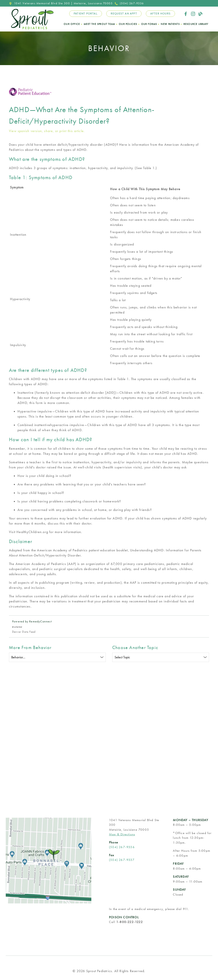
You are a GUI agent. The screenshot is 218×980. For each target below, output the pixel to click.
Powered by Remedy (32, 621)
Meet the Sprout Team (99, 24)
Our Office (72, 24)
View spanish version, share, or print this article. (47, 131)
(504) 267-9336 (129, 3)
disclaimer (17, 627)
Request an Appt (124, 14)
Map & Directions (122, 834)
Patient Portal (86, 14)
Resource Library (196, 24)
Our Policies (128, 24)
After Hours (160, 14)
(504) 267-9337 (122, 860)
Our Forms (149, 24)
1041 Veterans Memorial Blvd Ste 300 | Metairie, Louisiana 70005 (61, 3)
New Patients (170, 24)
